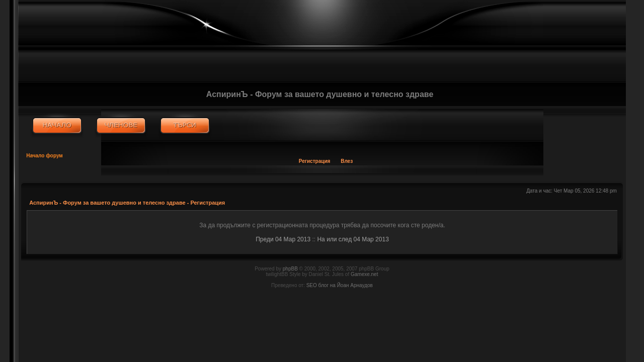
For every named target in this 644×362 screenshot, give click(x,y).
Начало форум (45, 156)
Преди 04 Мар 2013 (283, 239)
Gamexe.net (364, 274)
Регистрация (315, 161)
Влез (347, 161)
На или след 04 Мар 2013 (353, 239)
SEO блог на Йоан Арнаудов (340, 285)
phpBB (290, 269)
